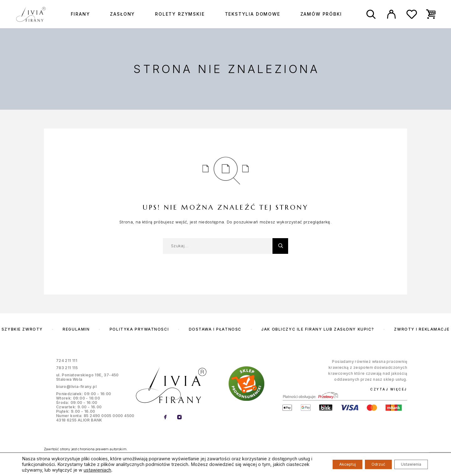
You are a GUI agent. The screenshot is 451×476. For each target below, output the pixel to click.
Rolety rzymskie (180, 14)
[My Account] (391, 14)
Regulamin (76, 329)
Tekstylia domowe (253, 14)
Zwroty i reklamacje (422, 329)
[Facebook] (165, 418)
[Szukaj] (371, 14)
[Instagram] (179, 418)
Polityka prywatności (139, 329)
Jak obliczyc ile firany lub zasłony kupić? (318, 329)
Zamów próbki (321, 14)
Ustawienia (407, 464)
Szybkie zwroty (22, 329)
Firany (80, 14)
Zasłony (122, 14)
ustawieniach (165, 470)
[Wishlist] (412, 16)
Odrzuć (367, 464)
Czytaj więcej (389, 389)
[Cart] (431, 14)
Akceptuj (329, 464)
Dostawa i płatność (215, 329)
